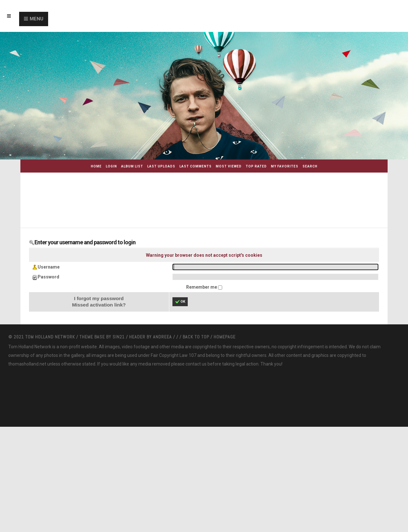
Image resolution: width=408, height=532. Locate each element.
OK (180, 302)
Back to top (196, 337)
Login (111, 166)
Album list (132, 166)
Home (96, 166)
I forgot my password (99, 298)
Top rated (256, 166)
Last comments (196, 166)
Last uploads (161, 166)
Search (310, 166)
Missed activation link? (99, 305)
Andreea (163, 337)
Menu (36, 19)
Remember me (202, 287)
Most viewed (229, 166)
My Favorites (285, 166)
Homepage (225, 337)
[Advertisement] (212, 196)
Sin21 (119, 337)
